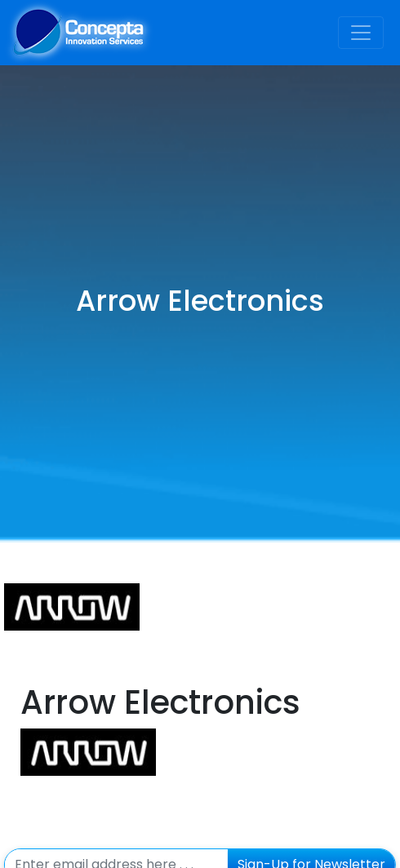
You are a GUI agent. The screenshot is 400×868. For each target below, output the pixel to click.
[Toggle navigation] (361, 33)
